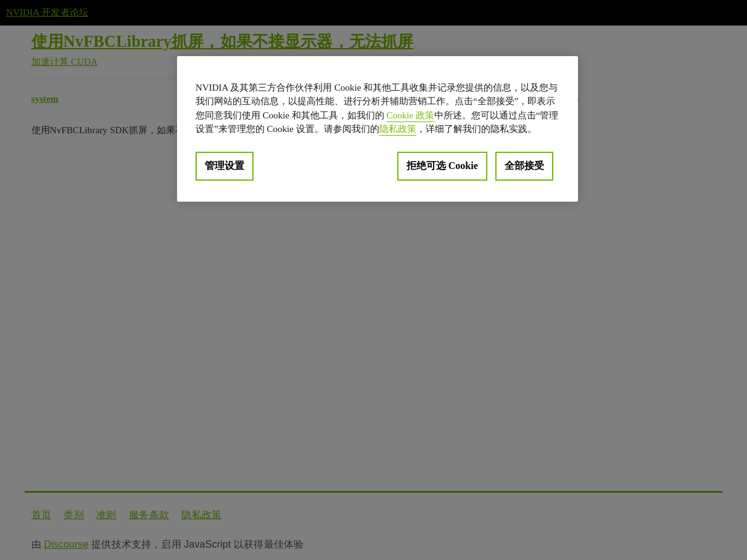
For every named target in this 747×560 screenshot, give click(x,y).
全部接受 (524, 166)
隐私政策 (398, 129)
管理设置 (225, 166)
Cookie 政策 (411, 115)
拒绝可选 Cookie (442, 166)
